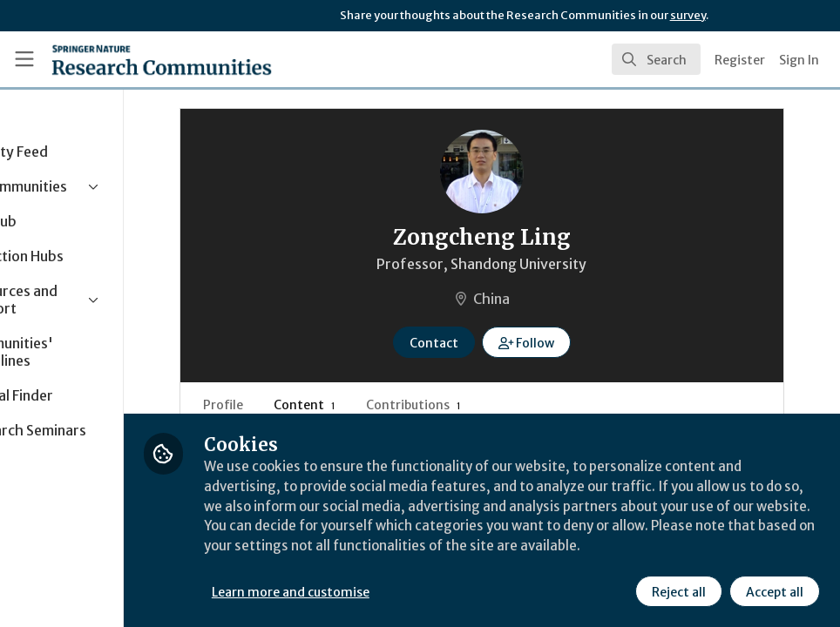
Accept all (774, 591)
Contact (484, 343)
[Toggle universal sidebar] (24, 59)
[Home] (162, 59)
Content (376, 405)
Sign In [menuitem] (799, 60)
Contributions (485, 405)
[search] (656, 59)
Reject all (678, 591)
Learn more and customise (391, 591)
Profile (295, 405)
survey (688, 15)
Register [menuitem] (740, 60)
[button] (576, 342)
